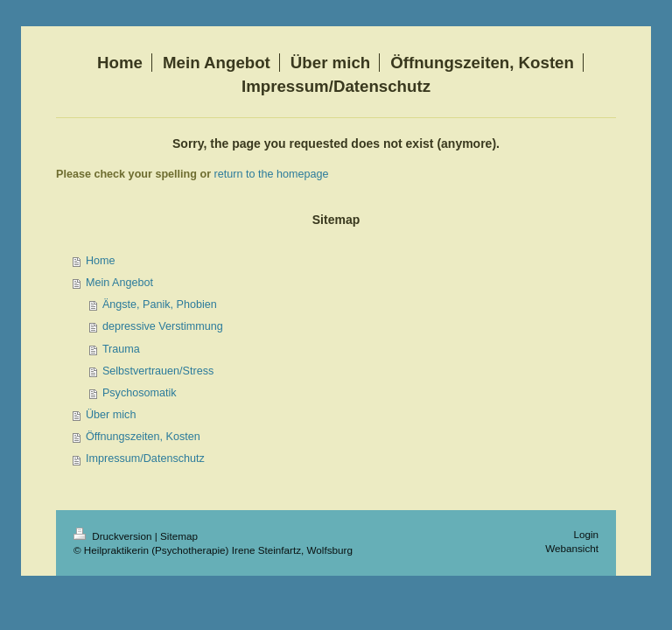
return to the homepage (272, 174)
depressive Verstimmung (163, 326)
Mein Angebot (119, 283)
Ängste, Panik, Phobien (160, 304)
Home (101, 261)
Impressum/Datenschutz (145, 458)
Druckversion (114, 536)
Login (586, 534)
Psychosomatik (140, 393)
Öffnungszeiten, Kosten (143, 437)
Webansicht (572, 548)
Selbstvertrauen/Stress (158, 371)
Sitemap (179, 536)
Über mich (111, 415)
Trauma (121, 349)
